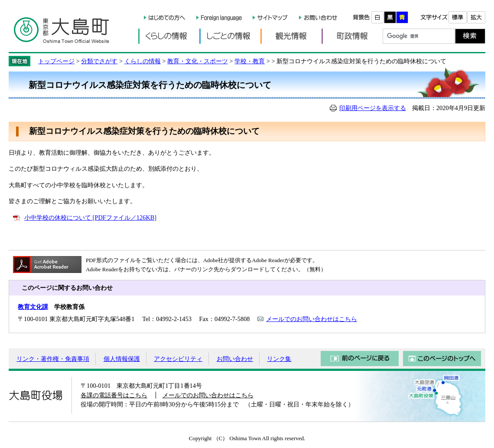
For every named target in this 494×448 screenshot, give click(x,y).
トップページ (56, 61)
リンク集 (279, 359)
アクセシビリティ (178, 359)
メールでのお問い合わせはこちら (312, 319)
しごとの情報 (230, 36)
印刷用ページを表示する (373, 108)
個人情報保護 (122, 359)
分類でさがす (99, 61)
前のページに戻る (360, 359)
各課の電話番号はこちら (114, 395)
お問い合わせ (235, 359)
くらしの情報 (169, 36)
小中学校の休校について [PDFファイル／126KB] (90, 218)
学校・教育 (250, 61)
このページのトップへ (442, 359)
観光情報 (291, 36)
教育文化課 (33, 307)
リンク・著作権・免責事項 (53, 359)
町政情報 (352, 36)
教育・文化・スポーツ (198, 61)
